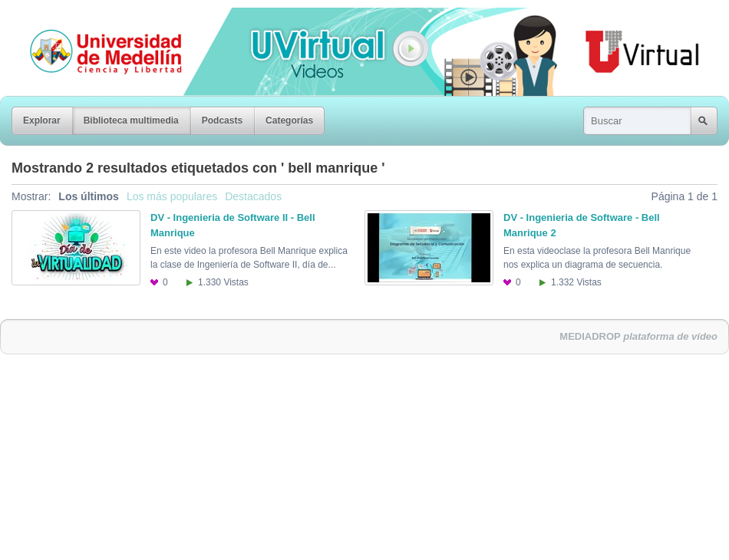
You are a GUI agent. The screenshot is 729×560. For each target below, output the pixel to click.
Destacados (253, 196)
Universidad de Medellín (94, 18)
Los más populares (172, 196)
